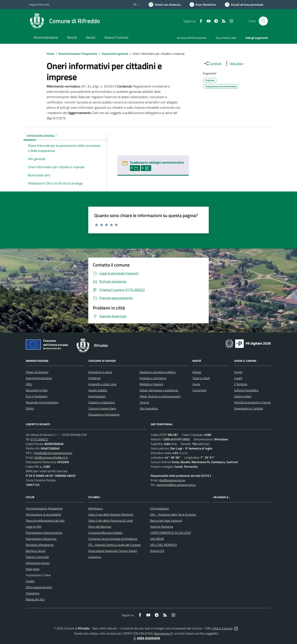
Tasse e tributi (201, 378)
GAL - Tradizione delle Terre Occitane (173, 514)
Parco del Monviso (100, 527)
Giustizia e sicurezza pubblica (157, 372)
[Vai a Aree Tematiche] (203, 5)
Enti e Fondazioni (37, 396)
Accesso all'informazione (192, 38)
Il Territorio (241, 384)
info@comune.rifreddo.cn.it (51, 457)
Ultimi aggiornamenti (39, 587)
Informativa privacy (38, 563)
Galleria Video (243, 396)
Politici (30, 408)
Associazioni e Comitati (249, 408)
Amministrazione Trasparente (78, 54)
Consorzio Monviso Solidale (105, 533)
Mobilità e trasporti (151, 384)
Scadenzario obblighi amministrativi (157, 162)
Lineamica (95, 557)
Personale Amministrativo (42, 402)
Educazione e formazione (104, 414)
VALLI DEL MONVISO (163, 545)
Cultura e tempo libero (102, 408)
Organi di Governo (37, 372)
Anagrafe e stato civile (102, 384)
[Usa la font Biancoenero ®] (165, 5)
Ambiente (94, 378)
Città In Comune (222, 628)
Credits (30, 581)
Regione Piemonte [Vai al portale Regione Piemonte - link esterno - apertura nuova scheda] (39, 4)
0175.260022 (39, 439)
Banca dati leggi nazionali (166, 521)
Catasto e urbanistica (102, 402)
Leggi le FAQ (34, 527)
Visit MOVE (157, 539)
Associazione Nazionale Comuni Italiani (113, 551)
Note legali (33, 569)
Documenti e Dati (37, 390)
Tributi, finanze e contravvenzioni (160, 396)
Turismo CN (157, 551)
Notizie (197, 372)
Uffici (29, 384)
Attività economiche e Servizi (252, 402)
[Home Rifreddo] (65, 21)
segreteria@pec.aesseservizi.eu (176, 485)
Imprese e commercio (153, 378)
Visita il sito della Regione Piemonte (111, 514)
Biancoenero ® (163, 633)
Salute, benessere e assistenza (159, 390)
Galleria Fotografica (246, 390)
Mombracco (96, 508)
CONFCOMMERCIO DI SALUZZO (170, 533)
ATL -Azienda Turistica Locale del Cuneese (115, 545)
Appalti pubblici (98, 390)
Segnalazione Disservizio (41, 539)
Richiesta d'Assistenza (40, 545)
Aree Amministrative (39, 378)
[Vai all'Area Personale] (244, 5)
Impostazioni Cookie (38, 575)
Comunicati (199, 390)
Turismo (144, 402)
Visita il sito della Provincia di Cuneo (111, 521)
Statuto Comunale (37, 557)
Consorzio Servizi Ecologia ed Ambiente (113, 539)
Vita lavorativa (149, 408)
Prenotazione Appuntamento (44, 533)
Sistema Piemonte (162, 527)
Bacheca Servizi (36, 551)
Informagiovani (159, 508)
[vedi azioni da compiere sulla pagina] (234, 63)
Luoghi (238, 378)
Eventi (238, 372)
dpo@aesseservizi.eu (172, 480)
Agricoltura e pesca (100, 372)
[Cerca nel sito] (263, 21)
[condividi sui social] (213, 63)
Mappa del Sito (35, 599)
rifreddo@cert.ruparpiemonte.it (53, 453)
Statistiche (33, 593)
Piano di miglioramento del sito (45, 521)
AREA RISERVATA (146, 638)
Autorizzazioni (97, 396)
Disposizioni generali (115, 54)
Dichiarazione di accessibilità (43, 514)
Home (50, 54)
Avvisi (196, 384)
